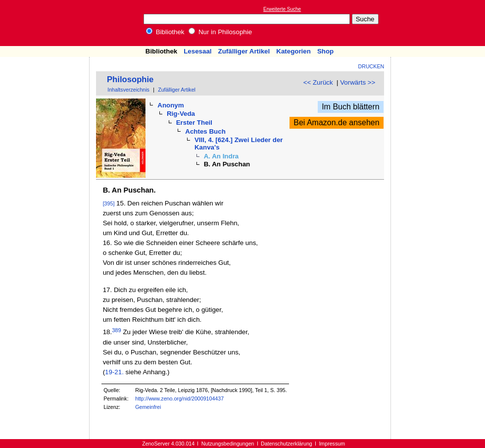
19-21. (114, 372)
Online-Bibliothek (47, 23)
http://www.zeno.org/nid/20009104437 (179, 398)
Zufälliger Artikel (244, 51)
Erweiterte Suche (282, 9)
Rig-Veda (181, 114)
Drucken (371, 66)
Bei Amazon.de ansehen (336, 123)
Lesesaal (197, 51)
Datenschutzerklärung (287, 444)
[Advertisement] (439, 23)
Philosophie (130, 79)
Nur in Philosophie (220, 32)
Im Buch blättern (351, 107)
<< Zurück (318, 82)
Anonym (170, 105)
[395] (109, 203)
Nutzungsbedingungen (228, 444)
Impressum (332, 444)
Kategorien (293, 51)
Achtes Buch (205, 131)
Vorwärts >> (358, 82)
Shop (325, 51)
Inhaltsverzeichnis (128, 90)
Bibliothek (165, 32)
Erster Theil (194, 123)
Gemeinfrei (148, 407)
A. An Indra (221, 156)
